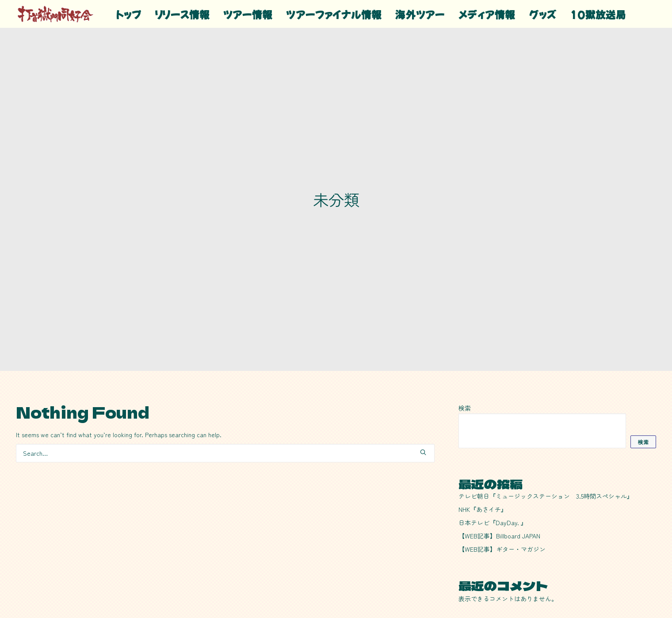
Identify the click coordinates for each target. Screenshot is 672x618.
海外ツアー (420, 14)
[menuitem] (129, 14)
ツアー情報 (248, 14)
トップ (129, 14)
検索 (465, 357)
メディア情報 (487, 14)
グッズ (543, 14)
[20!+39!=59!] (56, 14)
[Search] (225, 402)
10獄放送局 (598, 14)
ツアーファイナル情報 (334, 14)
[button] (423, 401)
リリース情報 (182, 14)
